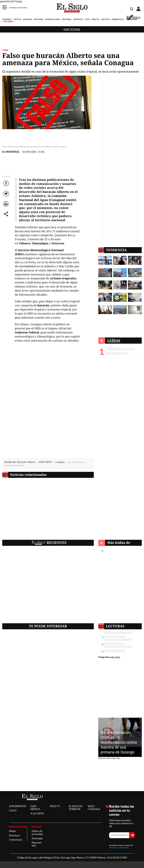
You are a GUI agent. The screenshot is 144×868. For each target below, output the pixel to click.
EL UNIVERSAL (11, 152)
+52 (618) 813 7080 (117, 858)
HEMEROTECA (118, 19)
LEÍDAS (114, 340)
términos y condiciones (119, 848)
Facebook (6, 186)
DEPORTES (78, 19)
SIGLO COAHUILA (94, 808)
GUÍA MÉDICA (35, 808)
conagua (60, 462)
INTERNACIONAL (53, 19)
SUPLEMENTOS (18, 806)
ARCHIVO (105, 19)
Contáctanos (16, 840)
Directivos (14, 835)
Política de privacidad (37, 833)
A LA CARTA (37, 813)
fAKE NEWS (45, 462)
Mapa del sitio (36, 844)
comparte (6, 217)
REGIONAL (28, 19)
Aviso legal (37, 838)
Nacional (72, 29)
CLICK (87, 19)
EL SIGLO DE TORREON (76, 808)
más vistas (115, 657)
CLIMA (5, 50)
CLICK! (13, 810)
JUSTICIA (17, 19)
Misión (12, 831)
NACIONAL (39, 19)
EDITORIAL (67, 19)
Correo (6, 207)
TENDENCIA (116, 250)
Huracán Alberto (26, 462)
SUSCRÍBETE (8, 22)
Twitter (6, 196)
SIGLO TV (95, 19)
